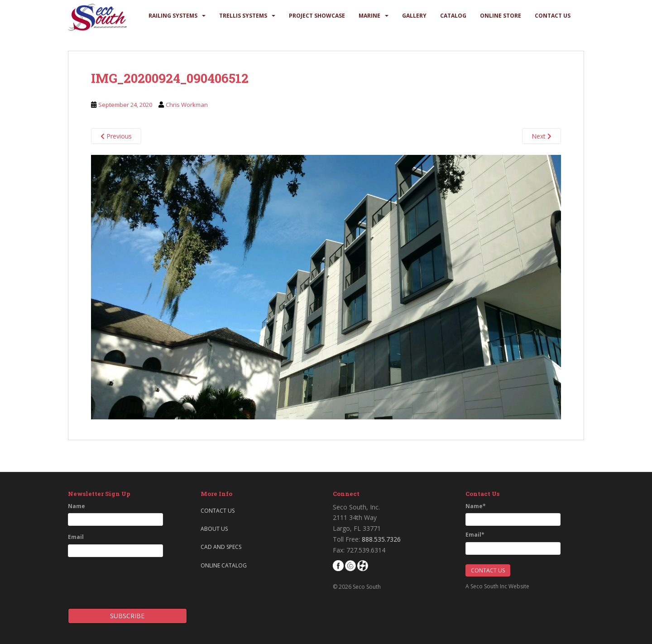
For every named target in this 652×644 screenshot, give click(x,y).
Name (77, 506)
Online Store (501, 16)
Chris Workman (187, 105)
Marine (369, 16)
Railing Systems (173, 16)
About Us (214, 529)
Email (76, 537)
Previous (116, 136)
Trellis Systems (243, 16)
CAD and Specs (221, 547)
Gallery (414, 16)
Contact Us (553, 16)
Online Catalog (224, 565)
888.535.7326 (381, 539)
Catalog (453, 16)
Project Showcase (317, 16)
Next (542, 136)
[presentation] (121, 580)
